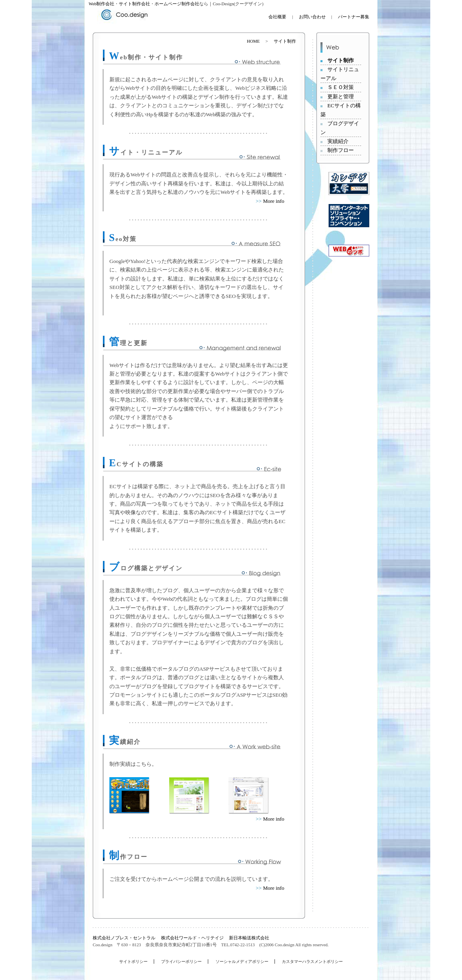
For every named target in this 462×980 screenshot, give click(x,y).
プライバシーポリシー (181, 962)
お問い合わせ (313, 17)
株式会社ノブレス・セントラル (124, 938)
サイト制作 (341, 60)
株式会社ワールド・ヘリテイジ (192, 938)
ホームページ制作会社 (177, 4)
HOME (253, 41)
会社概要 (277, 17)
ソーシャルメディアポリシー (242, 962)
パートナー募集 (354, 17)
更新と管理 (341, 97)
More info (274, 201)
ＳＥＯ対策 (341, 87)
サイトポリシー (133, 962)
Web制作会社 (101, 4)
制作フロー (341, 150)
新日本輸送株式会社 (249, 938)
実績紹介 (338, 141)
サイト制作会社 (134, 4)
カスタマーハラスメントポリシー (312, 962)
